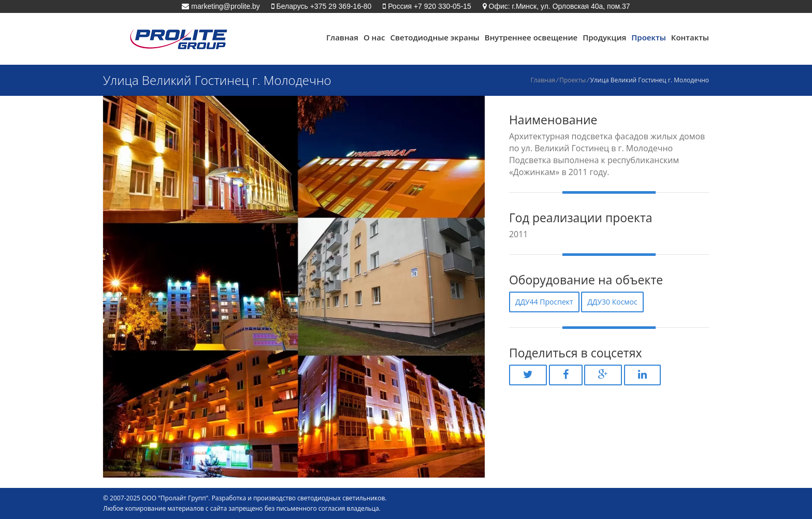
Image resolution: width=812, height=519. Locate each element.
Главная (342, 37)
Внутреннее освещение (531, 37)
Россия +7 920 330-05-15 (429, 6)
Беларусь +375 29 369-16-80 (323, 6)
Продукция (604, 37)
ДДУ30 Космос (612, 302)
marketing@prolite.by (224, 6)
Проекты (649, 37)
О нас (374, 37)
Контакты (690, 37)
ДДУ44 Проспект (544, 302)
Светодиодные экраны (434, 37)
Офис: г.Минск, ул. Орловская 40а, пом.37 (559, 6)
